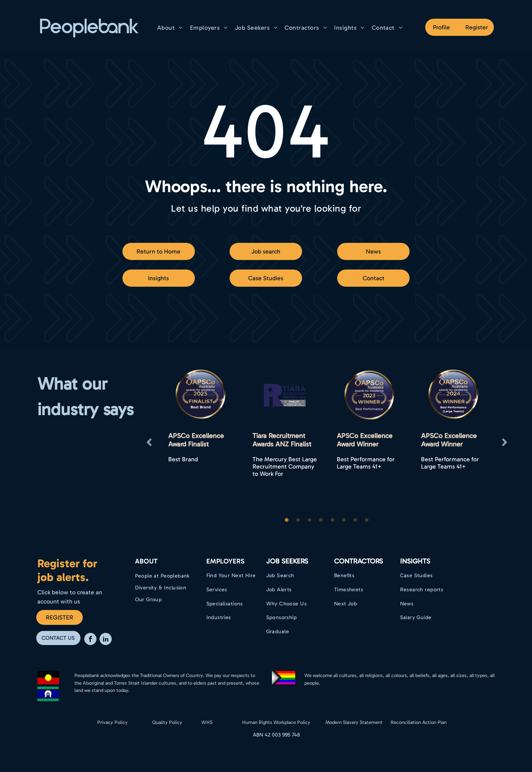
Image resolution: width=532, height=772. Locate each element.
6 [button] (344, 520)
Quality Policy (167, 722)
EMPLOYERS (225, 561)
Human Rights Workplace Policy (276, 722)
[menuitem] (171, 28)
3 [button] (310, 520)
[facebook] (90, 640)
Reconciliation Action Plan (419, 722)
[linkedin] (106, 640)
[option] (201, 442)
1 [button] (287, 520)
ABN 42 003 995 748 (276, 735)
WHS (207, 722)
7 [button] (355, 520)
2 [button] (298, 520)
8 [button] (367, 520)
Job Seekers (287, 561)
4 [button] (321, 520)
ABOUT (146, 561)
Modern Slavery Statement (354, 722)
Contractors (358, 561)
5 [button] (333, 520)
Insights (415, 561)
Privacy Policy (113, 722)
